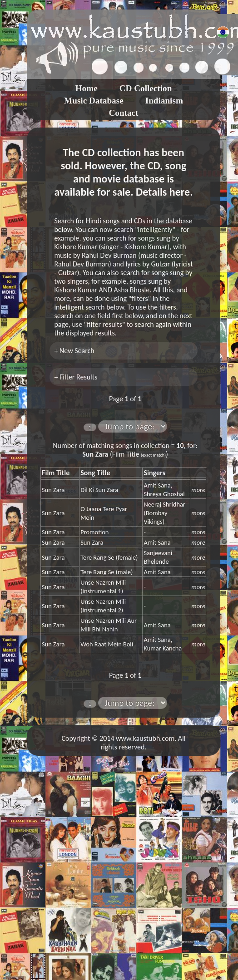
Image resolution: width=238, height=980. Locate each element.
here (180, 192)
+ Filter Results (76, 377)
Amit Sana (157, 485)
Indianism (164, 101)
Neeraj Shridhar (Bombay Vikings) (164, 513)
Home (87, 88)
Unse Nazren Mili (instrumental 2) (103, 606)
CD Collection (146, 88)
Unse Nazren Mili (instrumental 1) (103, 587)
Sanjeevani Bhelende (158, 557)
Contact (123, 113)
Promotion (94, 532)
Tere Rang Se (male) (107, 572)
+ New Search (74, 351)
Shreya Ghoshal (164, 494)
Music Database (94, 101)
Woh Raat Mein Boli (107, 644)
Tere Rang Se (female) (109, 557)
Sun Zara (53, 490)
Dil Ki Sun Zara (99, 490)
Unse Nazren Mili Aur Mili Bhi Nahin (109, 625)
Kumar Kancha (163, 648)
